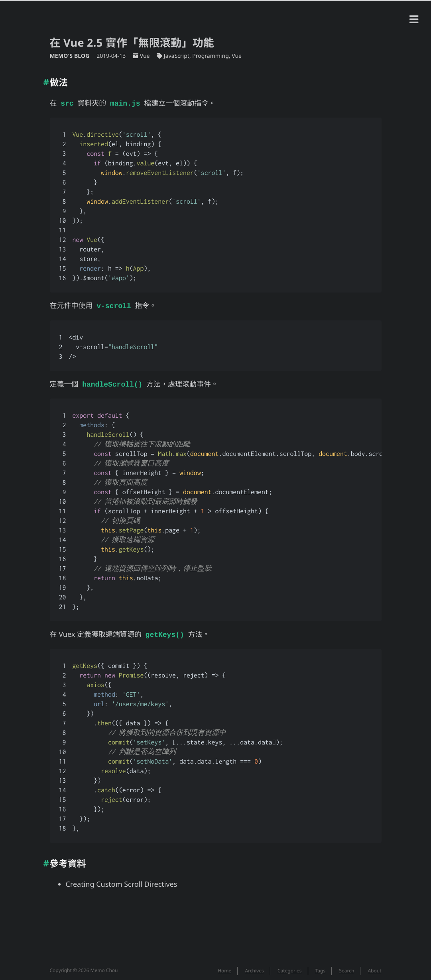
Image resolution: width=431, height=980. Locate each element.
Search (346, 967)
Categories (290, 967)
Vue (145, 56)
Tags (321, 967)
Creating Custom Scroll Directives (122, 881)
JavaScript (177, 56)
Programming (210, 56)
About (374, 967)
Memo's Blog (71, 56)
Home (224, 967)
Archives (254, 967)
